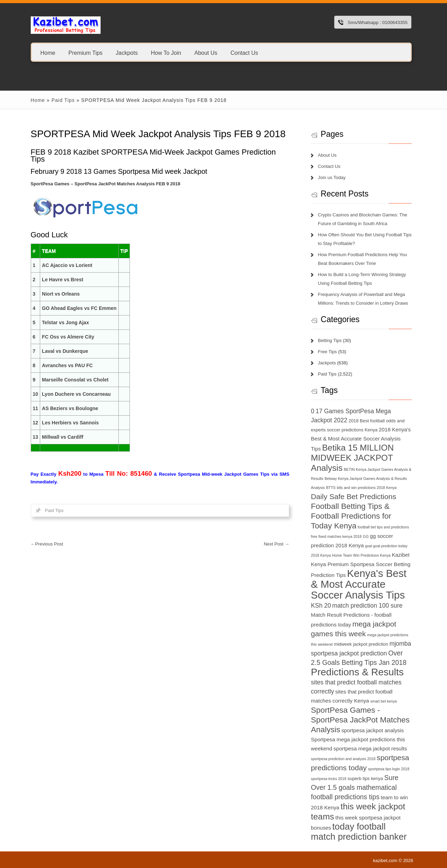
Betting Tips (330, 340)
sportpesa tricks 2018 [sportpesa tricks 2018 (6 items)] (328, 779)
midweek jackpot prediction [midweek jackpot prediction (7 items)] (361, 644)
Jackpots (127, 53)
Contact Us (244, 53)
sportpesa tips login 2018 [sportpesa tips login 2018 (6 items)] (389, 769)
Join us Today (332, 177)
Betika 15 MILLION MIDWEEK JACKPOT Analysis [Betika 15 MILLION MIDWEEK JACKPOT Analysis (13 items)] (352, 458)
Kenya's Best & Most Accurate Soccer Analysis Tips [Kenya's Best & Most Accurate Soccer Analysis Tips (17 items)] (359, 584)
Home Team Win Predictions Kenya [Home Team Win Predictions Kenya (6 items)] (361, 555)
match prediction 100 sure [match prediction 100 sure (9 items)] (367, 606)
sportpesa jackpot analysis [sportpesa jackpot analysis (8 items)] (373, 730)
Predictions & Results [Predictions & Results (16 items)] (357, 672)
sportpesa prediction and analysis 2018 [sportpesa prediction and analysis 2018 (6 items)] (343, 759)
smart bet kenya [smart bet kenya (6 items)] (383, 701)
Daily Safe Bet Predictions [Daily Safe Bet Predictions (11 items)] (353, 496)
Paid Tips (63, 100)
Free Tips (327, 352)
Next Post (276, 544)
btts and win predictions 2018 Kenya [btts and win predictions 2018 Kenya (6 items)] (367, 488)
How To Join (166, 53)
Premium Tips (86, 53)
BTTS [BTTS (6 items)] (331, 488)
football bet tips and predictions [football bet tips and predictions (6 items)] (383, 527)
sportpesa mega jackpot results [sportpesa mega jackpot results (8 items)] (370, 748)
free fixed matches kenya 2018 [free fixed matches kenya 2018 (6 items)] (336, 536)
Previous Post (47, 544)
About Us (206, 53)
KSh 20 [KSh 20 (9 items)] (321, 606)
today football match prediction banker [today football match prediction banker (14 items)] (359, 832)
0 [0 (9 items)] (313, 411)
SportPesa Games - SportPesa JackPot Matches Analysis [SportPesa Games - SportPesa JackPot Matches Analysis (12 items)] (360, 720)
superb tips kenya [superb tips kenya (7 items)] (365, 778)
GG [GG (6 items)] (366, 536)
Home (48, 53)
